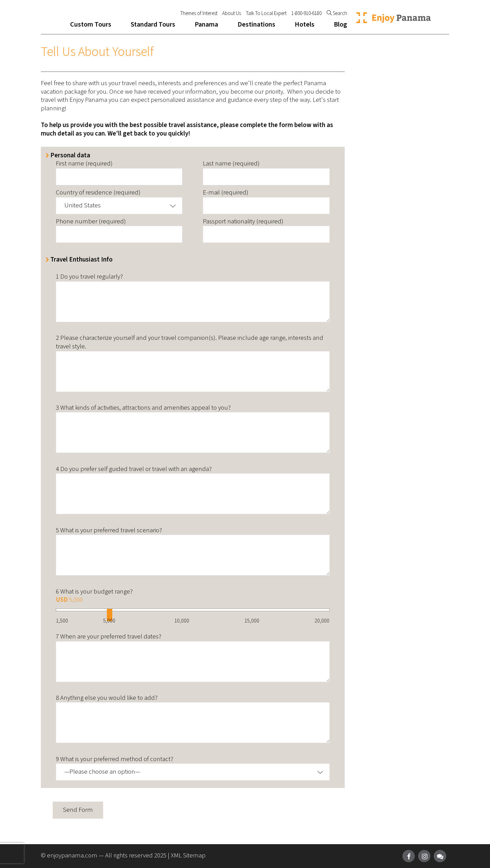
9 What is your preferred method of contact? (115, 760)
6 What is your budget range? (94, 592)
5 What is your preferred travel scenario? (109, 531)
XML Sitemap (188, 856)
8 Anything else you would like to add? (107, 698)
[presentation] (12, 853)
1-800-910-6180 (306, 14)
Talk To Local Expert (266, 14)
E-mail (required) (226, 193)
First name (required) (84, 164)
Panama (206, 25)
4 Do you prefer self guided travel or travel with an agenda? (134, 469)
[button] (119, 206)
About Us (232, 14)
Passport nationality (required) (243, 222)
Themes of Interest (199, 14)
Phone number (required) (91, 222)
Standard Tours (153, 25)
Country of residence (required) (98, 193)
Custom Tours (91, 25)
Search (337, 14)
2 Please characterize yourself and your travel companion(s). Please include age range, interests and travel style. (190, 342)
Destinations (256, 25)
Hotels (305, 25)
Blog (340, 25)
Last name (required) (231, 164)
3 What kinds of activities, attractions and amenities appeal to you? (143, 408)
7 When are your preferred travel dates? (109, 637)
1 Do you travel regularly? (89, 277)
